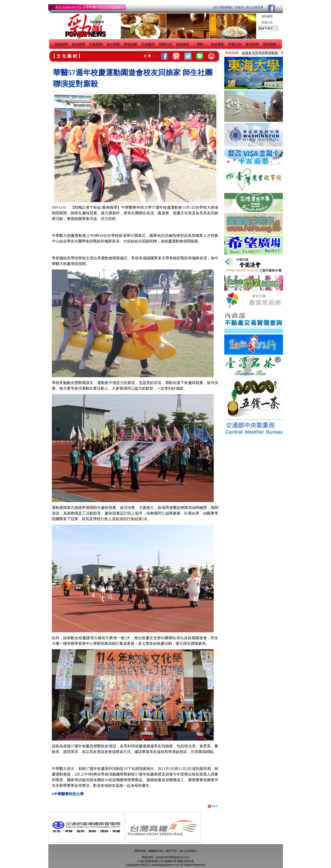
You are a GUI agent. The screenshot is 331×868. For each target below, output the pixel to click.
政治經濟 (78, 44)
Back (213, 806)
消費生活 (165, 44)
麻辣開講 (269, 44)
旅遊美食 (183, 44)
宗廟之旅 (235, 44)
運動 (200, 44)
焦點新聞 (61, 44)
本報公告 (267, 23)
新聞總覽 (267, 16)
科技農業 (217, 44)
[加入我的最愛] (223, 7)
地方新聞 (113, 44)
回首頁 (239, 7)
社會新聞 (96, 44)
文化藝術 (148, 44)
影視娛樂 (130, 44)
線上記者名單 (255, 7)
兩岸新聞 (252, 44)
